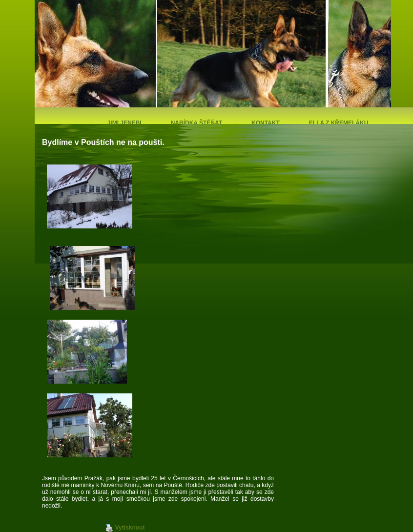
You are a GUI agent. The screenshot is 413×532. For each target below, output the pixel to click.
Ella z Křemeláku (339, 123)
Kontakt (266, 123)
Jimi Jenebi (124, 123)
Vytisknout (125, 528)
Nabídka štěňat (196, 123)
